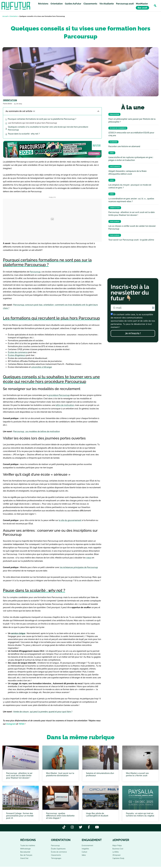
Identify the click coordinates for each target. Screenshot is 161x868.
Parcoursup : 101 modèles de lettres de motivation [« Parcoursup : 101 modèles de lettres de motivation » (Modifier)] (37, 431)
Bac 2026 (142, 8)
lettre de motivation (65, 405)
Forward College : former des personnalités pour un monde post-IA (20, 816)
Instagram (11, 724)
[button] (155, 6)
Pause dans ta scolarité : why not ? (24, 134)
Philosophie (114, 114)
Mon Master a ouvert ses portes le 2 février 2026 (137, 774)
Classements (90, 4)
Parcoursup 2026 (125, 4)
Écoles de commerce (18, 352)
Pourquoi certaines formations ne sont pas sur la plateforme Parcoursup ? (42, 119)
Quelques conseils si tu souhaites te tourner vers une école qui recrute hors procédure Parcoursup (48, 128)
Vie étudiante (107, 4)
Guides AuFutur (73, 4)
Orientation (57, 4)
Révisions (43, 4)
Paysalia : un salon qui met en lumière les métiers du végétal (140, 815)
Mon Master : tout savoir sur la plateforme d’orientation (60, 774)
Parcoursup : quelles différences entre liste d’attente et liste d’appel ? (60, 816)
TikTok (21, 724)
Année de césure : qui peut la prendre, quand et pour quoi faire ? (43, 712)
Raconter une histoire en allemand (124, 146)
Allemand (113, 142)
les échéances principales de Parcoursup (79, 567)
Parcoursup (35, 272)
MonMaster (142, 4)
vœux (89, 558)
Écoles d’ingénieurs (17, 355)
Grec (112, 153)
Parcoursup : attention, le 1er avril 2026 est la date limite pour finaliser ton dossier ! (19, 776)
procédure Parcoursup (59, 395)
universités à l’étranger (41, 367)
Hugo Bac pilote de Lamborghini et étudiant (97, 815)
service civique (18, 633)
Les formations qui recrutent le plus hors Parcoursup (32, 123)
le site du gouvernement (70, 520)
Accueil (5, 16)
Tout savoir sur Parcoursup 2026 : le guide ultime (131, 240)
